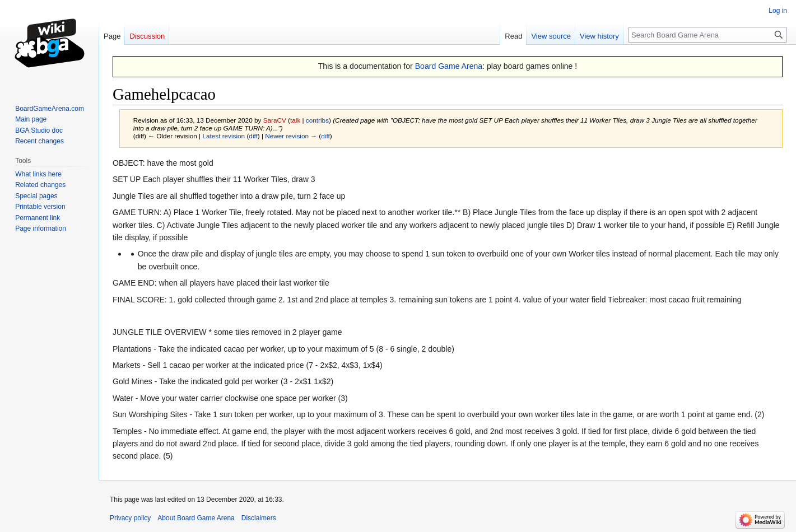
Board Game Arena (449, 66)
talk (295, 120)
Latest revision (224, 136)
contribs (317, 120)
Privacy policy (130, 518)
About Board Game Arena (196, 518)
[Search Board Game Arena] (707, 35)
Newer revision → (291, 136)
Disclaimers (259, 518)
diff (253, 136)
